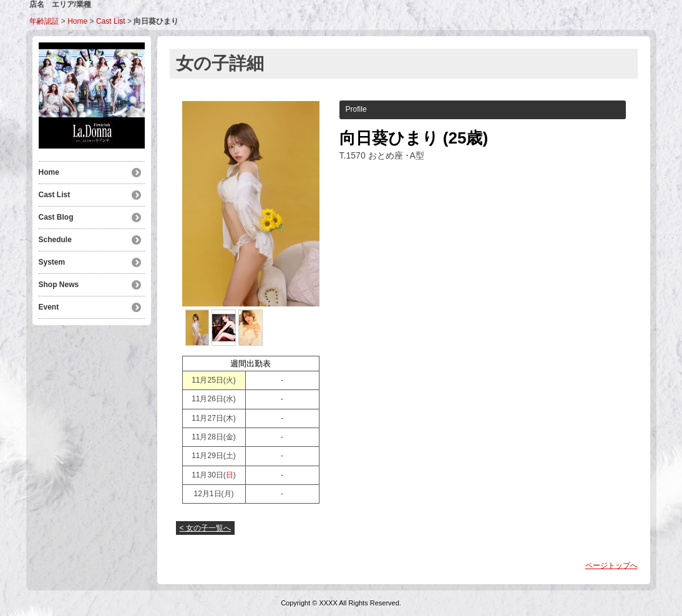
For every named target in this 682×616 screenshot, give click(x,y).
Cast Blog (56, 217)
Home (77, 21)
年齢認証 (44, 21)
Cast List (111, 21)
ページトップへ (611, 565)
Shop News (59, 285)
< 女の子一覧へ (205, 528)
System (52, 262)
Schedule (55, 240)
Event (49, 307)
